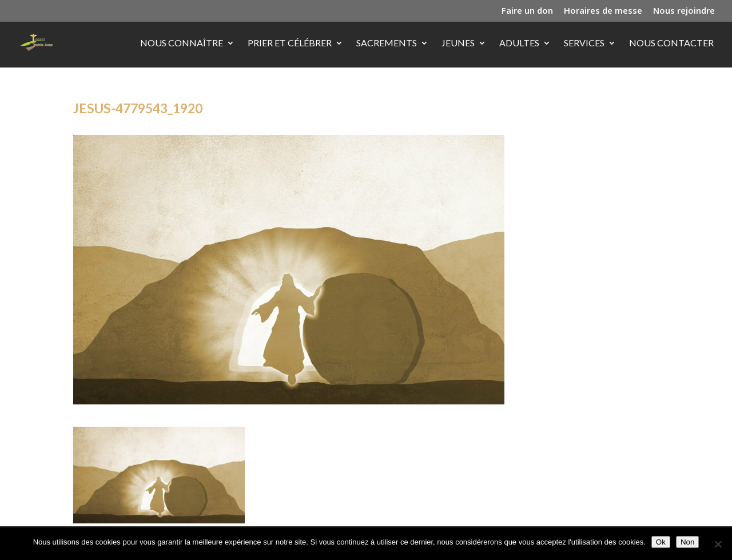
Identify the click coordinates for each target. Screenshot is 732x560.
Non (687, 542)
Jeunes (458, 43)
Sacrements (387, 43)
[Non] (718, 544)
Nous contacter (671, 43)
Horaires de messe (603, 11)
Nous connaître (182, 43)
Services (584, 43)
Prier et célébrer (290, 43)
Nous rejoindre (684, 11)
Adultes (519, 43)
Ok (661, 542)
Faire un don (527, 11)
